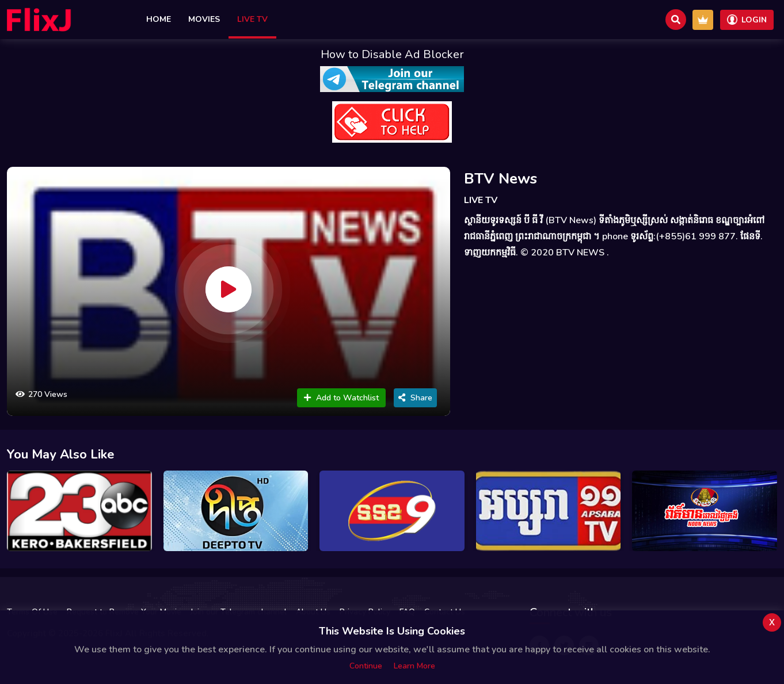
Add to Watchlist (341, 398)
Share (415, 398)
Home (159, 19)
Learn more (414, 666)
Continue (366, 666)
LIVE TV (481, 200)
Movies (204, 19)
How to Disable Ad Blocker (392, 54)
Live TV (252, 19)
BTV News (501, 179)
